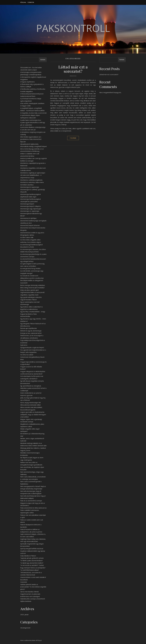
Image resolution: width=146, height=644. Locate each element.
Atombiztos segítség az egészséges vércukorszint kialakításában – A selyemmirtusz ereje (33, 175)
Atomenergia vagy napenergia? (31, 209)
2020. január (24, 615)
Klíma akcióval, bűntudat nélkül (30, 405)
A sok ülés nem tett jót (28, 130)
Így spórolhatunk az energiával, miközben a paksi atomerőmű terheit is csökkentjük (33, 388)
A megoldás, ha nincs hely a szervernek (33, 113)
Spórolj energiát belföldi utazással (32, 549)
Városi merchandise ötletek (29, 592)
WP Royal (39, 640)
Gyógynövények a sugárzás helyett (32, 347)
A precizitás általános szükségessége (33, 127)
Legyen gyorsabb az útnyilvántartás (32, 412)
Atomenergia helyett (27, 204)
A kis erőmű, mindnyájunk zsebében (32, 103)
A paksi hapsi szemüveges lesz (31, 120)
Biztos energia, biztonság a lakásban (33, 285)
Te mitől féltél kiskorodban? (30, 570)
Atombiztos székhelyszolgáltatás (31, 180)
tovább (73, 138)
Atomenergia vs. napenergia (30, 211)
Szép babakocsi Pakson (28, 556)
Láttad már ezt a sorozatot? (73, 69)
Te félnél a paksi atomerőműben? (32, 560)
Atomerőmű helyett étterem (30, 225)
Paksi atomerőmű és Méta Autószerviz (33, 508)
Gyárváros (24, 345)
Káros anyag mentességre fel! (30, 403)
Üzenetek (31, 2)
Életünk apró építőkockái (28, 328)
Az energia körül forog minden (30, 268)
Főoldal (23, 2)
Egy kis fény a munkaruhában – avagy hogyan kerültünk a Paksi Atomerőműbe (33, 314)
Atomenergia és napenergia (30, 187)
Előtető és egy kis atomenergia (31, 331)
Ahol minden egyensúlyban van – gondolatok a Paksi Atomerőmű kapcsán (31, 139)
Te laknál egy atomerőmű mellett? (32, 563)
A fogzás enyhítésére (27, 82)
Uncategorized (25, 628)
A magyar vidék (25, 106)
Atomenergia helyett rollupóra (30, 206)
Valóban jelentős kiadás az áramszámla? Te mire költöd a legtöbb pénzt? (33, 587)
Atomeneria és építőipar (28, 218)
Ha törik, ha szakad (27, 355)
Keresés (43, 60)
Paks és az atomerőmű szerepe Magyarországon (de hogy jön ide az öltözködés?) (33, 503)
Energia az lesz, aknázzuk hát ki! (31, 333)
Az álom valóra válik (27, 237)
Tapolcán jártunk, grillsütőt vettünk (32, 558)
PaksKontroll (73, 28)
